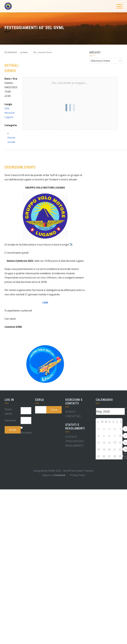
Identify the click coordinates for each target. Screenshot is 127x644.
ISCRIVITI (71, 412)
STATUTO (71, 437)
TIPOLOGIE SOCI (75, 441)
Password (10, 420)
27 (109, 456)
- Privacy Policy (75, 475)
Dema (25, 52)
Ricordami (26, 433)
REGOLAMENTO (74, 446)
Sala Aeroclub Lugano (10, 113)
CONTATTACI (73, 416)
